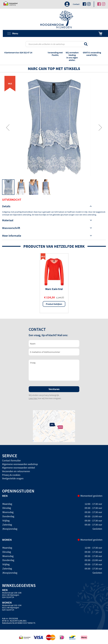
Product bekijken (54, 304)
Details (6, 206)
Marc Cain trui (54, 289)
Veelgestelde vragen (13, 478)
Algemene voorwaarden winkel (19, 468)
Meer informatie (12, 236)
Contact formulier (11, 460)
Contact (76, 4)
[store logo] (57, 19)
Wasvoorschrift (11, 228)
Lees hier (33, 398)
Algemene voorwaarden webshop (20, 464)
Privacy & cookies (11, 475)
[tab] (54, 206)
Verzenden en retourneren (16, 471)
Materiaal (8, 220)
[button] (8, 127)
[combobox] (57, 44)
